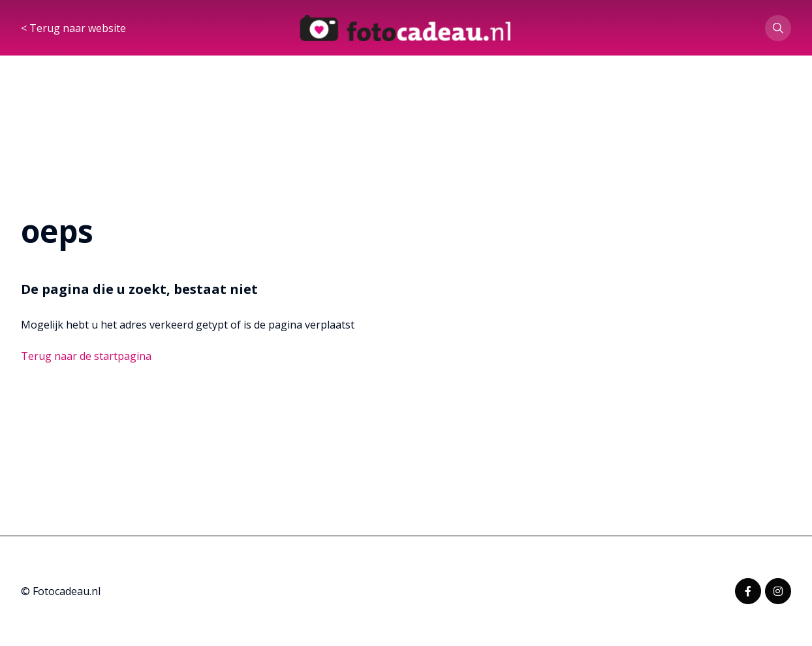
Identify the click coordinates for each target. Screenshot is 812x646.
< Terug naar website (73, 29)
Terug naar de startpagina (86, 356)
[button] (778, 29)
